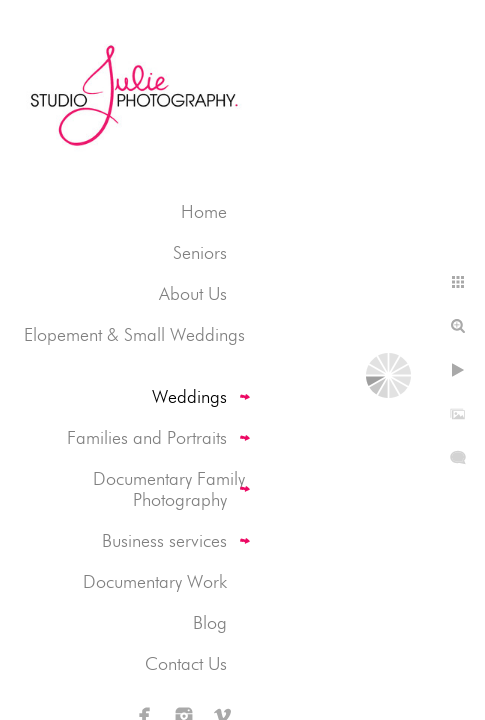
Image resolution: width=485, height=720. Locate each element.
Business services (164, 540)
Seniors (200, 252)
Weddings (189, 396)
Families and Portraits (147, 437)
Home (204, 211)
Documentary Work (155, 581)
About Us (193, 293)
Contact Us (186, 663)
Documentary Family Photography (169, 489)
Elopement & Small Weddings (134, 334)
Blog (210, 622)
